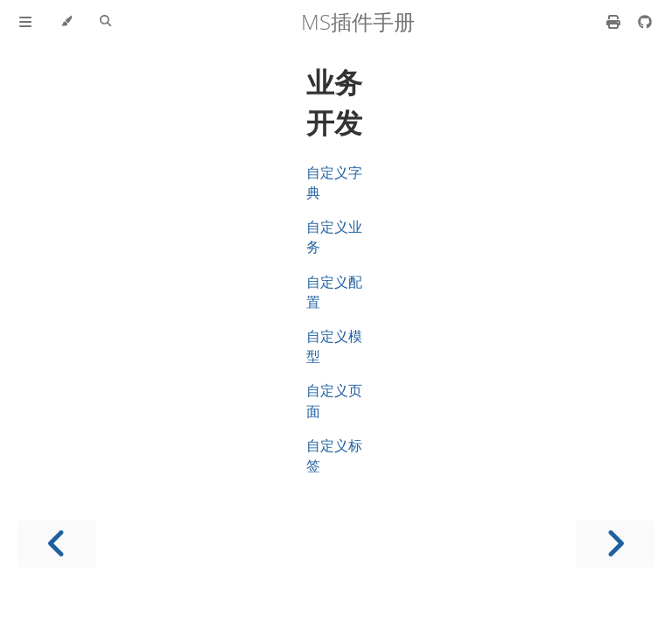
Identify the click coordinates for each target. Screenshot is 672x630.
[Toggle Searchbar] (105, 22)
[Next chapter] (615, 544)
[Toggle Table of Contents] (25, 22)
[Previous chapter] (57, 544)
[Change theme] (66, 22)
